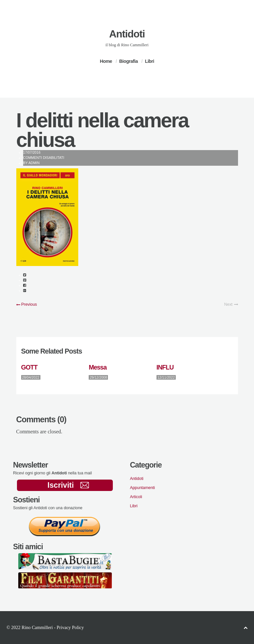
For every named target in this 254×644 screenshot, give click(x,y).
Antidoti (127, 34)
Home (106, 61)
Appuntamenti (142, 488)
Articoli (136, 497)
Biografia (129, 61)
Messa (98, 367)
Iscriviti (68, 485)
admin (34, 163)
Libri (149, 61)
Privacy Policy (70, 627)
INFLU (165, 367)
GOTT (29, 367)
